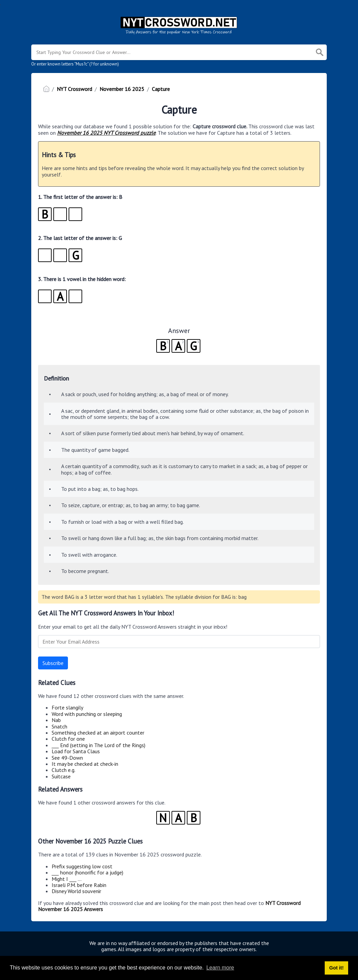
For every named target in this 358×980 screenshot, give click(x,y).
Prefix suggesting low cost (82, 866)
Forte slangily (67, 707)
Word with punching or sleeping (87, 714)
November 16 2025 (122, 89)
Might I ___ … (67, 879)
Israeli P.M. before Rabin (79, 885)
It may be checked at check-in (85, 764)
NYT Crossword (74, 89)
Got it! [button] (336, 968)
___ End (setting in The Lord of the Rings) (99, 745)
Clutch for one (68, 739)
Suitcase (61, 776)
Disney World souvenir (76, 891)
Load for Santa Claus (76, 751)
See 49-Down (67, 758)
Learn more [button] (220, 968)
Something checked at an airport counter (98, 733)
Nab (56, 720)
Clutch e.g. (64, 770)
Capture (161, 89)
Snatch (59, 726)
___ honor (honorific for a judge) (87, 872)
